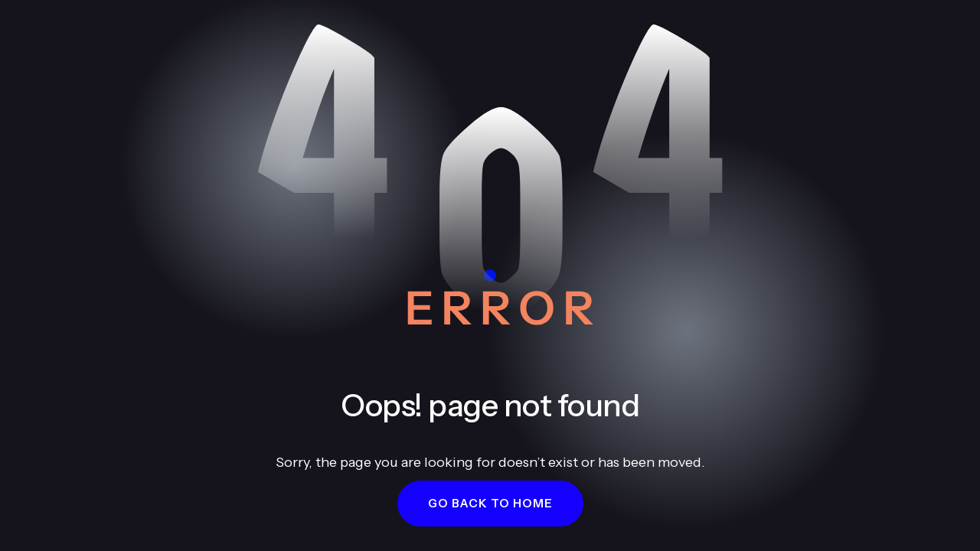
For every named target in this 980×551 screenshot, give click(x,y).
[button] (490, 504)
